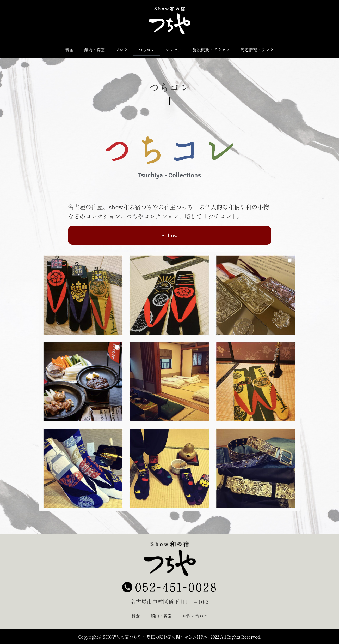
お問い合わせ (195, 616)
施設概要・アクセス (211, 50)
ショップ (174, 50)
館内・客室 (94, 50)
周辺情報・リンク (257, 50)
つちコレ (146, 50)
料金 (69, 50)
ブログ (121, 50)
